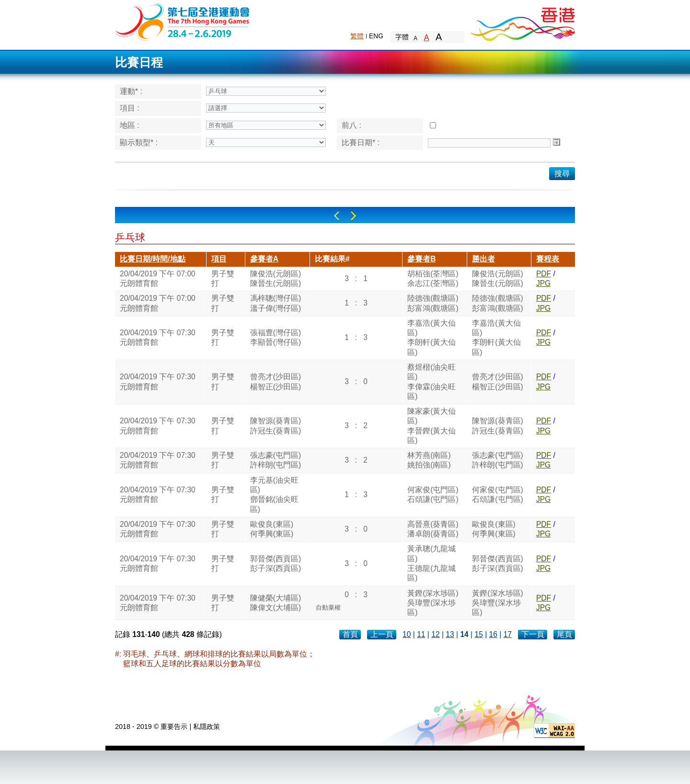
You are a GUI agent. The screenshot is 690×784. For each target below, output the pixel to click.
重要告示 (174, 727)
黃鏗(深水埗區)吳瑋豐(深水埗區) (433, 603)
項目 (219, 259)
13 (450, 634)
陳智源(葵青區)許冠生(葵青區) (276, 426)
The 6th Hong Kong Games (183, 21)
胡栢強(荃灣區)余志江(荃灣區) (433, 278)
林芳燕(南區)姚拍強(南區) (429, 460)
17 (508, 634)
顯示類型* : (139, 142)
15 (478, 634)
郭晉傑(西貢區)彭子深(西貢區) (276, 563)
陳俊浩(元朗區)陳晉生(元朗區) (276, 278)
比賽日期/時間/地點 (153, 259)
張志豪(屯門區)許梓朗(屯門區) (276, 460)
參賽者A (264, 259)
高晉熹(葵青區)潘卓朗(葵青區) (433, 529)
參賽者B (421, 259)
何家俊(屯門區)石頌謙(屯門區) (433, 494)
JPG (543, 283)
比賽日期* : (361, 142)
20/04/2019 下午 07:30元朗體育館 (158, 337)
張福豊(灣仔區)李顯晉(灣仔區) (276, 337)
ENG (376, 36)
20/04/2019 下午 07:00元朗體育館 (158, 278)
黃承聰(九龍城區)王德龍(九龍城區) (431, 563)
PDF (544, 274)
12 (435, 634)
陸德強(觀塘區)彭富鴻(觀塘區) (433, 303)
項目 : (130, 108)
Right (353, 216)
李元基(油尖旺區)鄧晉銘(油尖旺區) (274, 495)
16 (493, 634)
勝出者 (483, 259)
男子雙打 (223, 278)
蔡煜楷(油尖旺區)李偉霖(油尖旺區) (431, 382)
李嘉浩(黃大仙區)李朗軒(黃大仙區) (431, 338)
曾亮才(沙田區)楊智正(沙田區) (276, 381)
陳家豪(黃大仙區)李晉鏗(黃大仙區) (431, 426)
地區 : (130, 125)
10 (407, 634)
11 (421, 634)
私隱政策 (207, 727)
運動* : (131, 91)
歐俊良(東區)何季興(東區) (272, 529)
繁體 (357, 36)
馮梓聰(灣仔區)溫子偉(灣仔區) (276, 303)
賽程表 (548, 259)
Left (337, 216)
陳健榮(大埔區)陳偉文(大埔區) (276, 603)
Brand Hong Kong (522, 22)
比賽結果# (332, 259)
